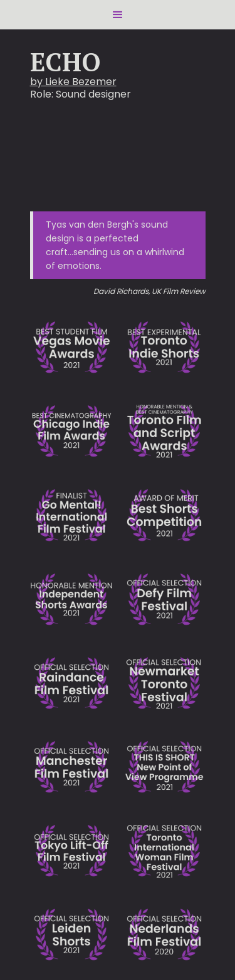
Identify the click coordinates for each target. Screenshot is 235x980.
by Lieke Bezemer (73, 82)
